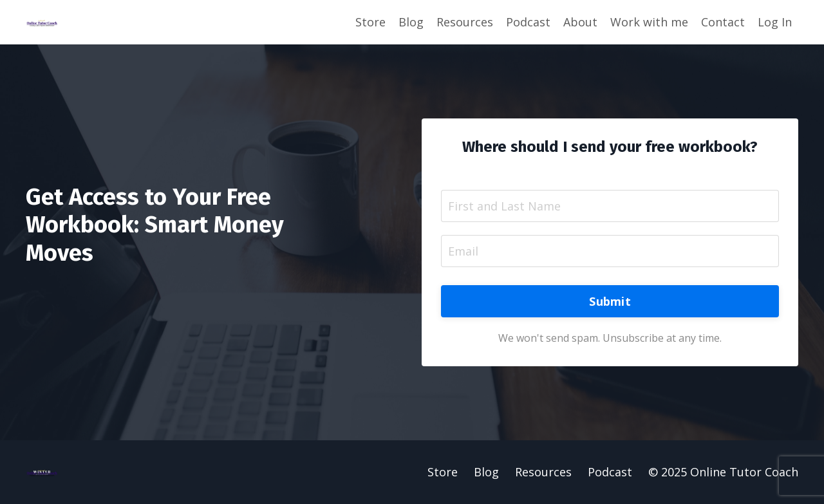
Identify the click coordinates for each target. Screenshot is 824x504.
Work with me (649, 22)
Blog (411, 22)
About (580, 22)
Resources (465, 22)
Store (370, 22)
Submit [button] (610, 301)
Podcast (528, 22)
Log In (775, 22)
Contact (723, 22)
